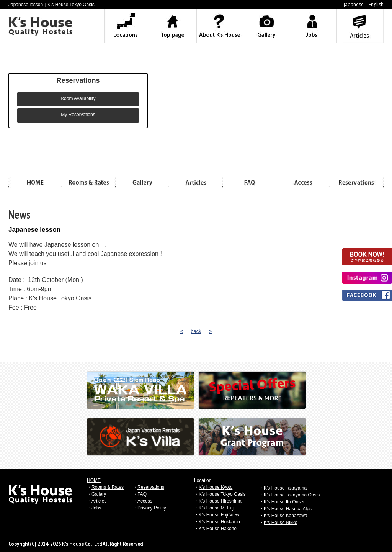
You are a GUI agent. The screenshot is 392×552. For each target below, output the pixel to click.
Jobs (96, 508)
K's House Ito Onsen (285, 502)
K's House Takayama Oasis (292, 495)
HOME (94, 480)
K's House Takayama (285, 488)
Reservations (151, 487)
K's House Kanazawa (286, 516)
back (196, 331)
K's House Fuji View (219, 515)
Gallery (99, 494)
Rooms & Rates (108, 487)
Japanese (354, 4)
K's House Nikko (281, 523)
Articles (99, 501)
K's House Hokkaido (219, 522)
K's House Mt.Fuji (217, 508)
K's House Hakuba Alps (288, 509)
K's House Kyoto (216, 487)
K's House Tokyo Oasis (222, 494)
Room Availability (78, 98)
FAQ (142, 494)
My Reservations (78, 115)
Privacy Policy (152, 508)
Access (145, 501)
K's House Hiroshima (220, 501)
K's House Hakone (218, 529)
